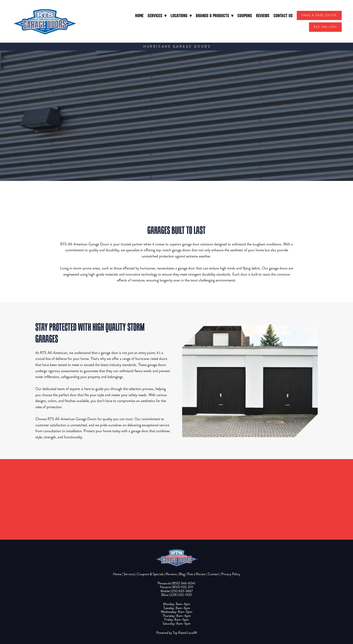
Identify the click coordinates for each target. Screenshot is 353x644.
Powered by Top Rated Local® (177, 633)
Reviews (263, 15)
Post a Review (196, 574)
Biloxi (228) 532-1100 (176, 595)
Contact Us (283, 15)
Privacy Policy (231, 574)
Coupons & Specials (150, 574)
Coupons (245, 15)
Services (157, 15)
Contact (213, 574)
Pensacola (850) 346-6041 (176, 583)
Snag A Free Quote (319, 15)
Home (139, 15)
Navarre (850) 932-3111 (177, 587)
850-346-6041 (325, 27)
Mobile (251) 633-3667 (177, 591)
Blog (182, 574)
